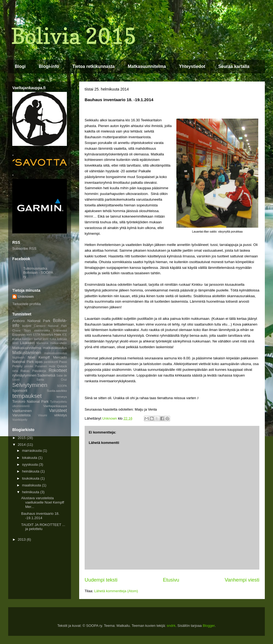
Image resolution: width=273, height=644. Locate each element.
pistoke (29, 366)
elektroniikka (42, 331)
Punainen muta (45, 366)
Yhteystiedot (192, 66)
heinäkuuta (31, 471)
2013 (22, 539)
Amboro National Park (31, 321)
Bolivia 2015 (74, 36)
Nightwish (18, 358)
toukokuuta (31, 478)
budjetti (27, 326)
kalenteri (27, 339)
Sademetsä (46, 375)
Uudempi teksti (101, 580)
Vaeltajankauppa (55, 406)
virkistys (61, 415)
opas (39, 362)
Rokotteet (58, 370)
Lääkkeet (27, 343)
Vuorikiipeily (20, 420)
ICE (65, 335)
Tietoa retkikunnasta (94, 66)
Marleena (42, 343)
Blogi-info (49, 66)
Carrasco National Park (50, 326)
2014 (22, 445)
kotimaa (62, 339)
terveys (62, 397)
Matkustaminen (27, 353)
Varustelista (21, 415)
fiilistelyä (47, 334)
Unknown (26, 297)
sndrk (171, 626)
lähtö (15, 343)
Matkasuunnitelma (147, 66)
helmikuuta (31, 492)
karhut (38, 339)
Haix (58, 334)
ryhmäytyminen (24, 375)
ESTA (37, 335)
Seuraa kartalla (234, 66)
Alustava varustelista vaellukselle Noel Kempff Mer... (42, 502)
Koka (53, 339)
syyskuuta (30, 464)
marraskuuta (32, 451)
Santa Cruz (52, 380)
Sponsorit (20, 391)
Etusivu (171, 580)
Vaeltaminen (22, 411)
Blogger (209, 626)
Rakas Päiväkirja (33, 371)
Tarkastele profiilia (26, 304)
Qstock (62, 366)
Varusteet (58, 410)
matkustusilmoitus (56, 353)
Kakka (17, 339)
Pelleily (17, 366)
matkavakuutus (55, 348)
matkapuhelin (58, 343)
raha (15, 371)
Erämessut (60, 331)
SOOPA (62, 386)
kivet (46, 339)
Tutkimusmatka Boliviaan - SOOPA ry (38, 273)
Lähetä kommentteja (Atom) (116, 591)
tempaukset (27, 396)
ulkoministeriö (21, 406)
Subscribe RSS (24, 249)
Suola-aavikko (57, 391)
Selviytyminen (30, 385)
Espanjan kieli (22, 334)
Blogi (20, 66)
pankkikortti (51, 362)
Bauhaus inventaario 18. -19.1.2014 (40, 516)
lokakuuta (30, 458)
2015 (22, 438)
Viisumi (42, 415)
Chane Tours (22, 331)
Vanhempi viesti (242, 580)
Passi (63, 362)
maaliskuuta (32, 485)
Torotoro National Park (30, 401)
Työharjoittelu (58, 402)
